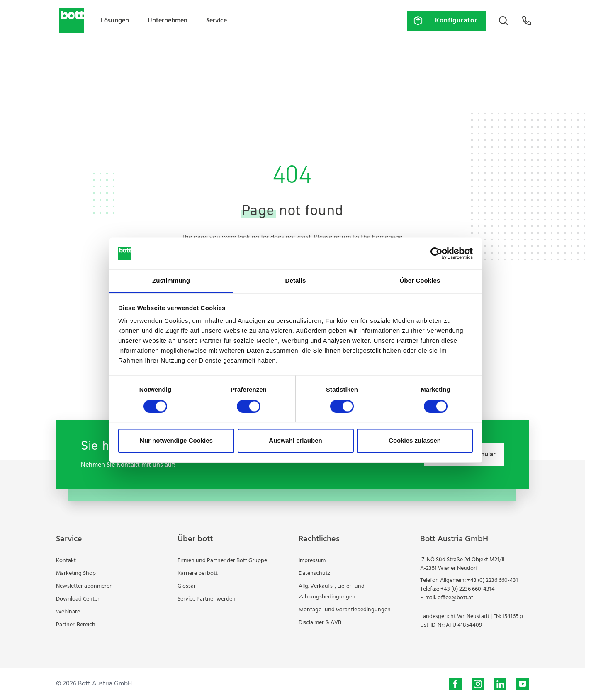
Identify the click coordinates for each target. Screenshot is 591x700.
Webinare (68, 612)
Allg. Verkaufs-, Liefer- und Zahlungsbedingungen (332, 592)
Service (216, 21)
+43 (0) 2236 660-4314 (468, 589)
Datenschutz (314, 573)
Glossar (187, 586)
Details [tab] (296, 281)
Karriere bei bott (198, 573)
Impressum (312, 561)
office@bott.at (455, 598)
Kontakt (66, 561)
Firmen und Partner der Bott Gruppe (222, 561)
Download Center (78, 599)
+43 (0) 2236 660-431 (492, 580)
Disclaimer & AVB (320, 623)
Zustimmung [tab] (171, 281)
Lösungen (115, 21)
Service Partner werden (207, 599)
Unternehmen (168, 21)
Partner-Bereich (76, 625)
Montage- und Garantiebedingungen (345, 610)
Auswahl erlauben (295, 441)
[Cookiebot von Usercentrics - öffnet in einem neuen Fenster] (437, 253)
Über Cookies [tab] (420, 281)
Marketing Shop (76, 573)
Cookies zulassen (415, 441)
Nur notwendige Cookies (176, 441)
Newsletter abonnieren (84, 586)
